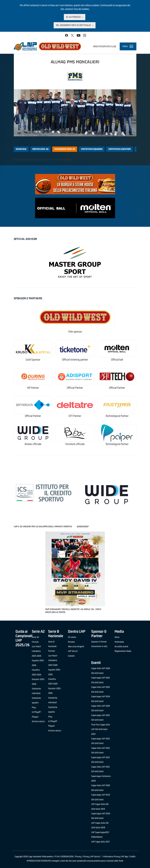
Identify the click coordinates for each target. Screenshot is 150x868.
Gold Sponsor (33, 360)
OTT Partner (75, 416)
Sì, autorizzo (73, 17)
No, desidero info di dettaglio (73, 25)
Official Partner (75, 388)
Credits (132, 856)
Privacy (78, 856)
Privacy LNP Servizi (91, 856)
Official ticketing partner (75, 360)
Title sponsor (75, 332)
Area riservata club (105, 46)
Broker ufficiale (33, 444)
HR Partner (33, 388)
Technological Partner (117, 416)
